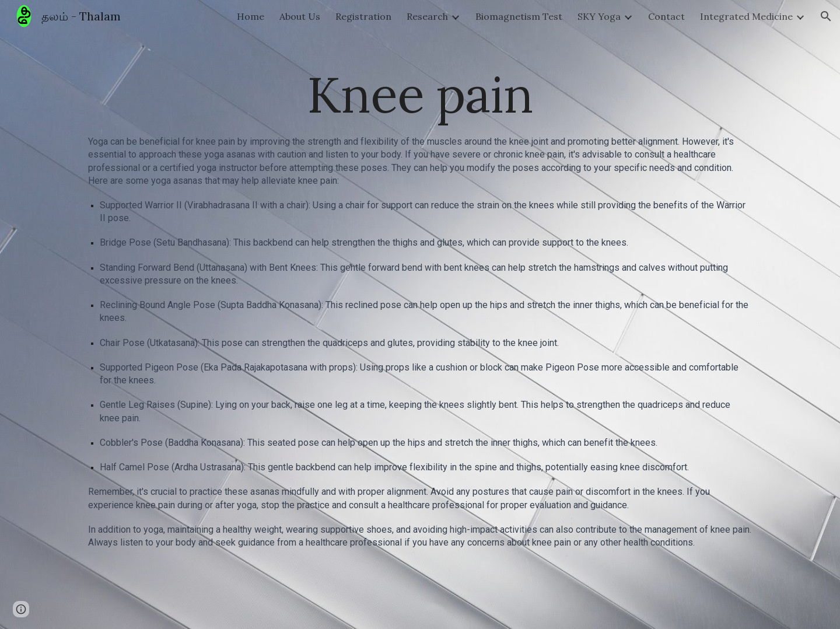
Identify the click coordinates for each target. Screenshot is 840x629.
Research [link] (427, 16)
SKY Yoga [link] (599, 16)
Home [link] (251, 16)
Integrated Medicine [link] (746, 16)
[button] (826, 16)
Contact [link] (666, 16)
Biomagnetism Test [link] (519, 16)
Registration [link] (363, 16)
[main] (420, 94)
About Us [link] (300, 16)
